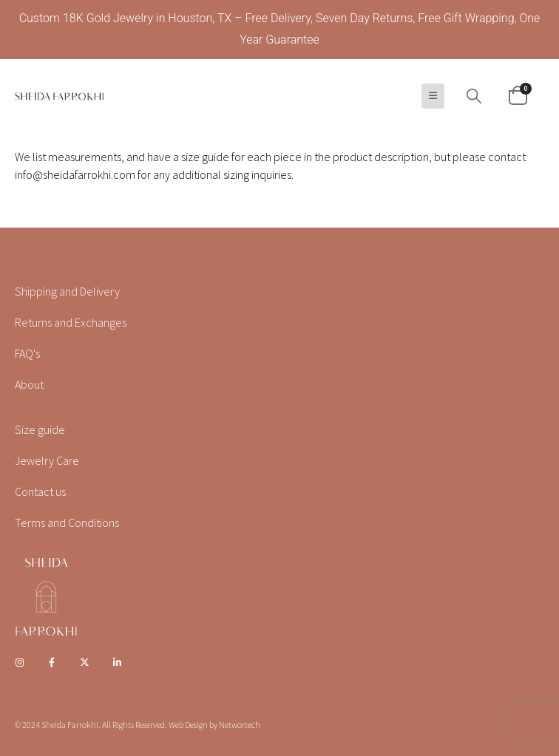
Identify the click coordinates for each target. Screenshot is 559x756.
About (29, 384)
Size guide (40, 429)
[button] (433, 96)
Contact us (40, 491)
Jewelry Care (47, 460)
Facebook (52, 662)
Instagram (19, 662)
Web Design (188, 725)
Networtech (240, 725)
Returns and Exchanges (71, 322)
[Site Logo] (59, 96)
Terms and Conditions (67, 522)
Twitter (85, 662)
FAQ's (27, 353)
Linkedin (118, 662)
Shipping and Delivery (67, 291)
